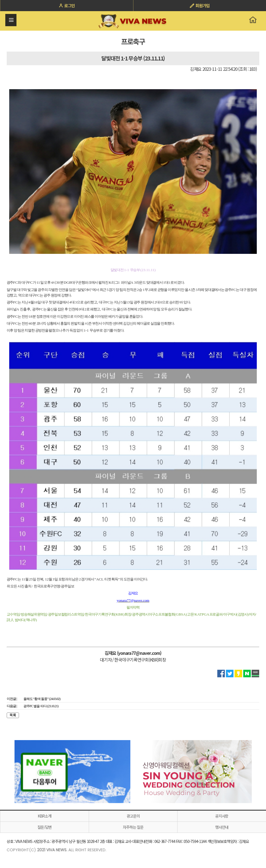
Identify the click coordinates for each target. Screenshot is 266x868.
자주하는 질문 (133, 827)
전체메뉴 (11, 20)
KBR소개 (45, 816)
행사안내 (222, 827)
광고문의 (133, 816)
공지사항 (222, 816)
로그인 (67, 5)
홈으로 (253, 20)
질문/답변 (45, 827)
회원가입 (200, 5)
